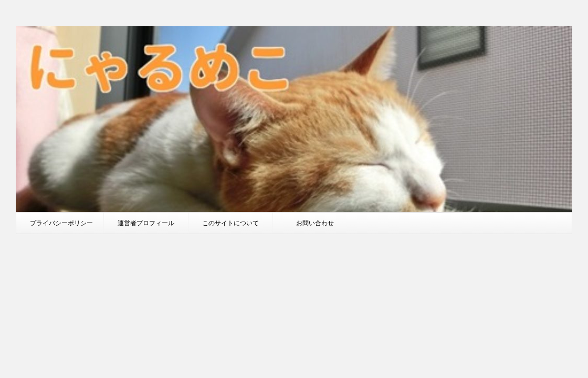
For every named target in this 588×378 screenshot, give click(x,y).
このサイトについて (230, 223)
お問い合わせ (315, 223)
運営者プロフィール (146, 223)
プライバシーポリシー (61, 223)
